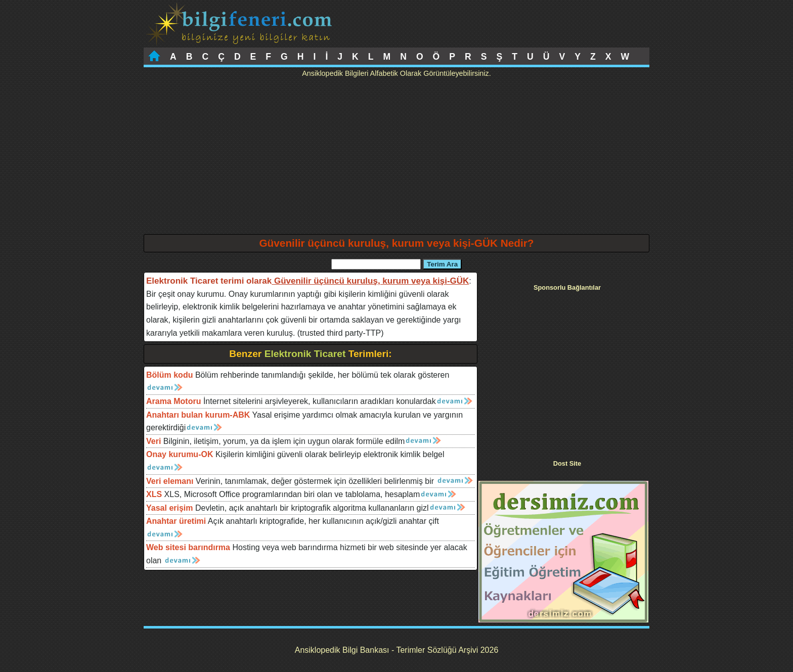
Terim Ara (442, 264)
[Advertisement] (396, 158)
